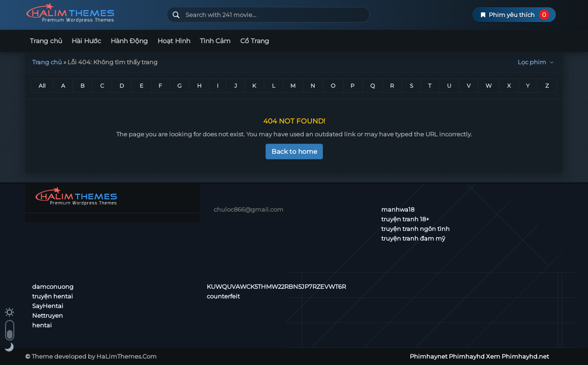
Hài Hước (86, 41)
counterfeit (223, 296)
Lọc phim (537, 62)
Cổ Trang (255, 41)
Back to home (294, 152)
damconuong (53, 286)
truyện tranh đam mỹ (413, 238)
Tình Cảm (215, 41)
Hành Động (129, 41)
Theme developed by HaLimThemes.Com (94, 356)
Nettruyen (48, 315)
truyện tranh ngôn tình (416, 229)
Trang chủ (46, 41)
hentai (42, 325)
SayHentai (48, 306)
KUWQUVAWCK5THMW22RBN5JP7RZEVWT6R (276, 286)
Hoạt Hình (174, 41)
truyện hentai (53, 296)
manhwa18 (398, 209)
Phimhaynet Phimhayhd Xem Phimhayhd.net (93, 13)
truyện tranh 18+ (405, 219)
